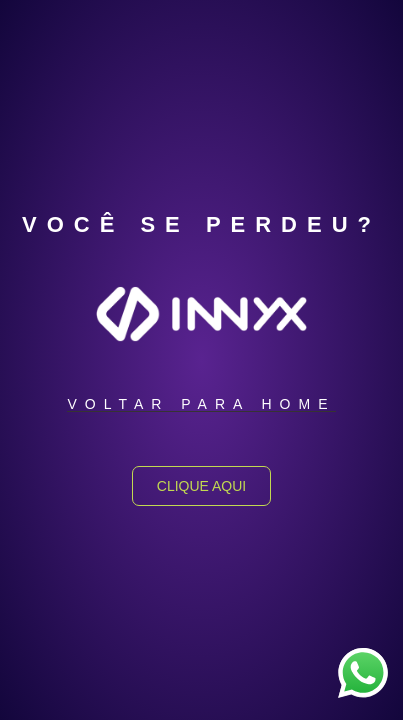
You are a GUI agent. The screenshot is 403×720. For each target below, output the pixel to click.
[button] (201, 404)
